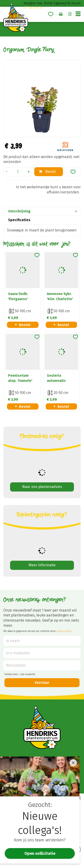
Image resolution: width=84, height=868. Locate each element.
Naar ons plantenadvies (42, 487)
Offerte (70, 14)
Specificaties (19, 220)
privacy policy (64, 631)
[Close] (73, 763)
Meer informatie (42, 565)
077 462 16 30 (33, 8)
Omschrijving (19, 211)
